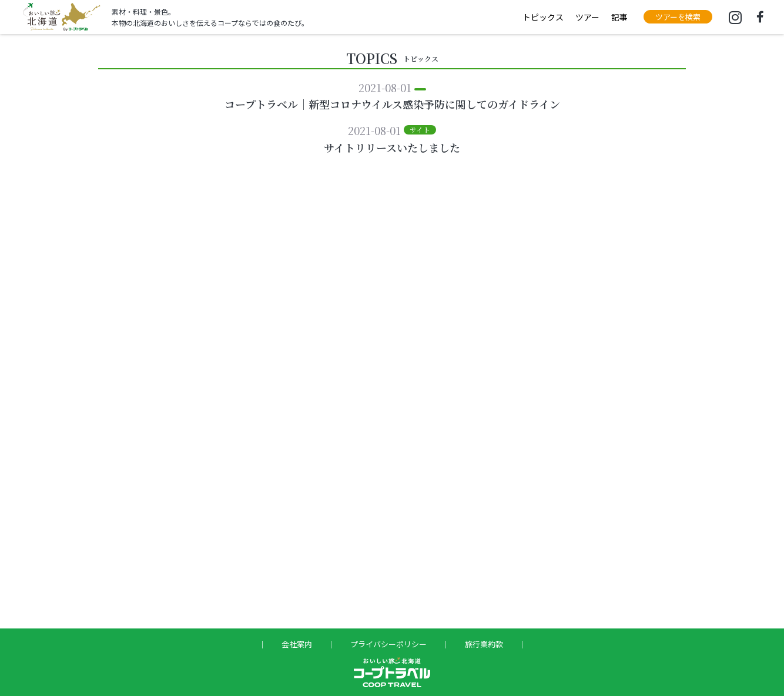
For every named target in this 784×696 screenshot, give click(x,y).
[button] (678, 17)
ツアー (587, 17)
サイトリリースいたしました (392, 147)
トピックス (543, 17)
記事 (619, 17)
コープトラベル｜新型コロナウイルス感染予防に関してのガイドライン (392, 104)
